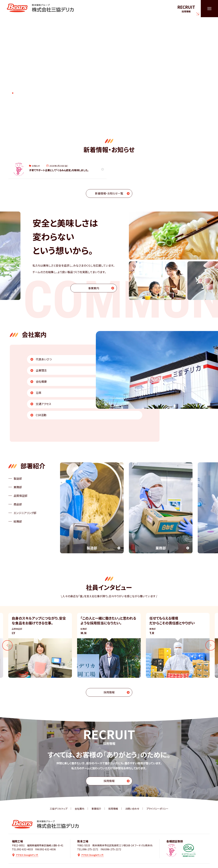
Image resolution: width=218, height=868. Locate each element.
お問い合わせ (132, 809)
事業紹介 (96, 809)
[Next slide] (211, 645)
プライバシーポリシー (157, 809)
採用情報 (113, 809)
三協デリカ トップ (59, 809)
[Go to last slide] (7, 645)
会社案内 (79, 809)
